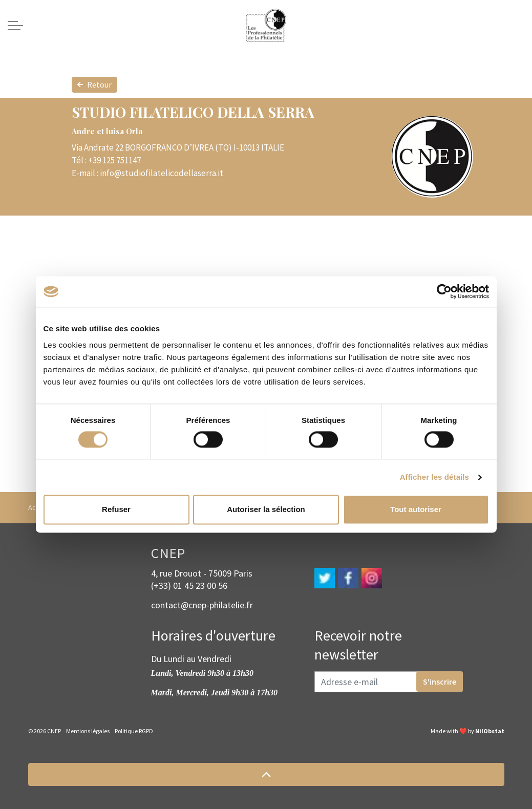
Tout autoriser (416, 510)
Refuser (116, 510)
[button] (266, 774)
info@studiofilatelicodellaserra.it (162, 173)
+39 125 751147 (114, 160)
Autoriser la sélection (266, 510)
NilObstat (490, 731)
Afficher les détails (434, 477)
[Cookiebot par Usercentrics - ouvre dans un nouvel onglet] (444, 291)
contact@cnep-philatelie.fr (202, 605)
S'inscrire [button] (440, 682)
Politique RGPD (134, 731)
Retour (94, 85)
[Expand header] (15, 26)
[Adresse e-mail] (389, 682)
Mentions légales (88, 731)
